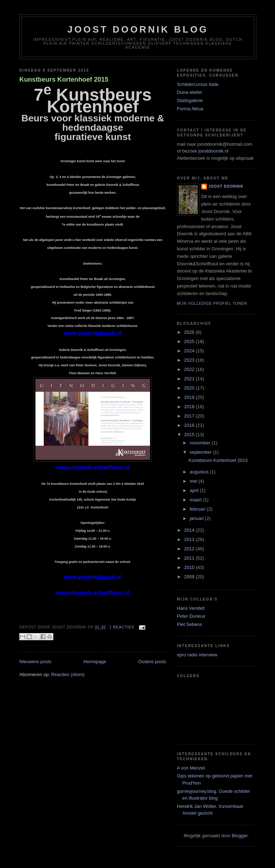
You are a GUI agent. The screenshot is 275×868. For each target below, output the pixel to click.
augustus (200, 472)
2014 (190, 530)
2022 (190, 369)
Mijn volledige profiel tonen (212, 303)
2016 (190, 425)
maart (196, 500)
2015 (190, 435)
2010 (190, 567)
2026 (190, 332)
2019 (190, 397)
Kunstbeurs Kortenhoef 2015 (64, 79)
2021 (190, 379)
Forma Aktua (190, 109)
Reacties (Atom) (68, 674)
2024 (190, 351)
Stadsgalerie (190, 100)
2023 (190, 360)
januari (197, 518)
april (195, 490)
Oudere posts (152, 662)
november (201, 443)
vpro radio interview (197, 655)
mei (194, 481)
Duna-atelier (190, 92)
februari (198, 509)
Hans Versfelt (191, 608)
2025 (190, 341)
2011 (190, 558)
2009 (190, 577)
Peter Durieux (191, 616)
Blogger (240, 836)
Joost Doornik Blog (138, 29)
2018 (190, 407)
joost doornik (226, 186)
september (201, 452)
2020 (190, 388)
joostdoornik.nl (213, 151)
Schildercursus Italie (198, 84)
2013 (190, 539)
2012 (190, 549)
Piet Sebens (189, 624)
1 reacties (122, 627)
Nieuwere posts (35, 662)
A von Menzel (191, 768)
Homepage (95, 662)
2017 (190, 416)
